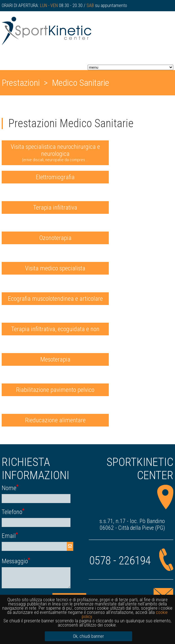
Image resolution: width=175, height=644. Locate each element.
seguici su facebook (144, 17)
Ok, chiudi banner (88, 636)
